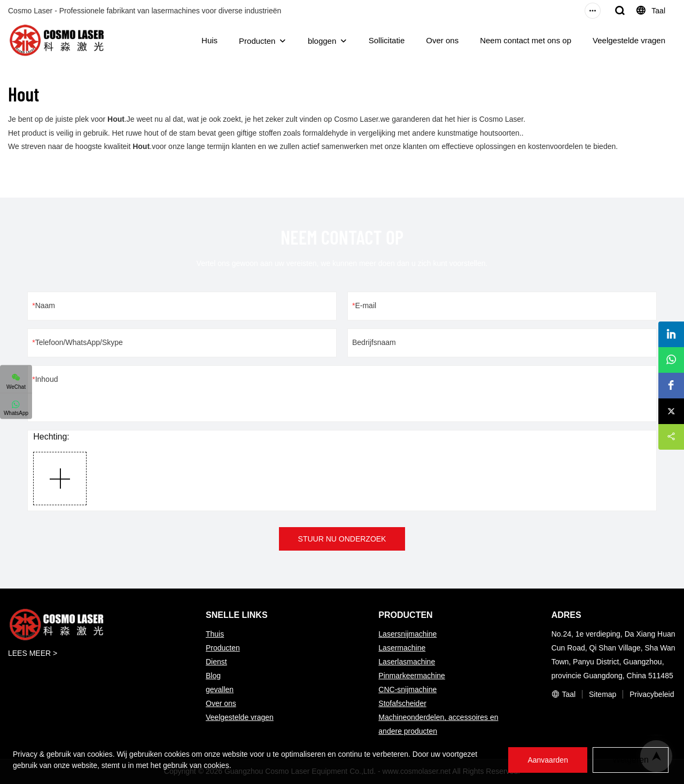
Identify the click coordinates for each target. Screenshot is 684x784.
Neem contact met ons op (526, 40)
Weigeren (631, 760)
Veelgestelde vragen (629, 40)
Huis (209, 40)
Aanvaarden (548, 760)
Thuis (215, 634)
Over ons (442, 40)
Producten (257, 41)
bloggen (322, 41)
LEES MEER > (33, 653)
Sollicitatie (387, 40)
